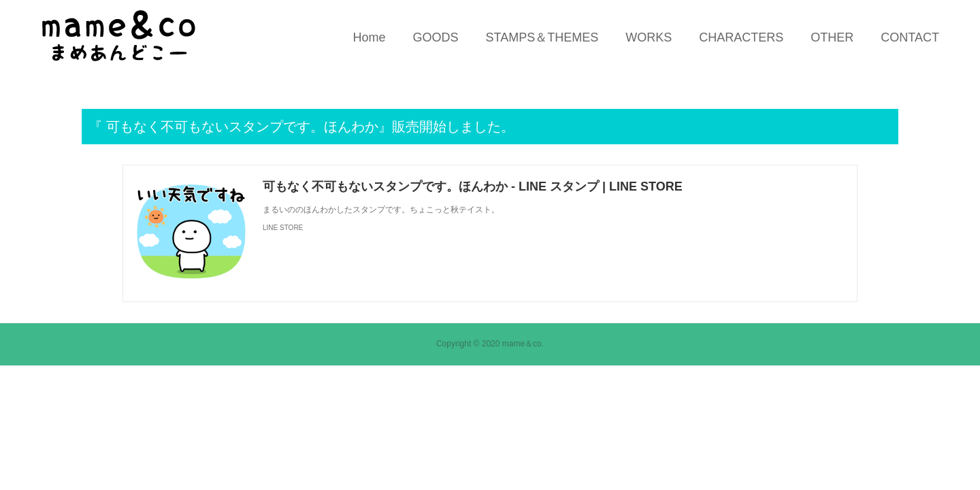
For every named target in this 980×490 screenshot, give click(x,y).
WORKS (649, 37)
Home (370, 37)
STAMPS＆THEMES (542, 37)
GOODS (436, 37)
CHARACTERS (741, 37)
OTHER (832, 37)
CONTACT (910, 37)
